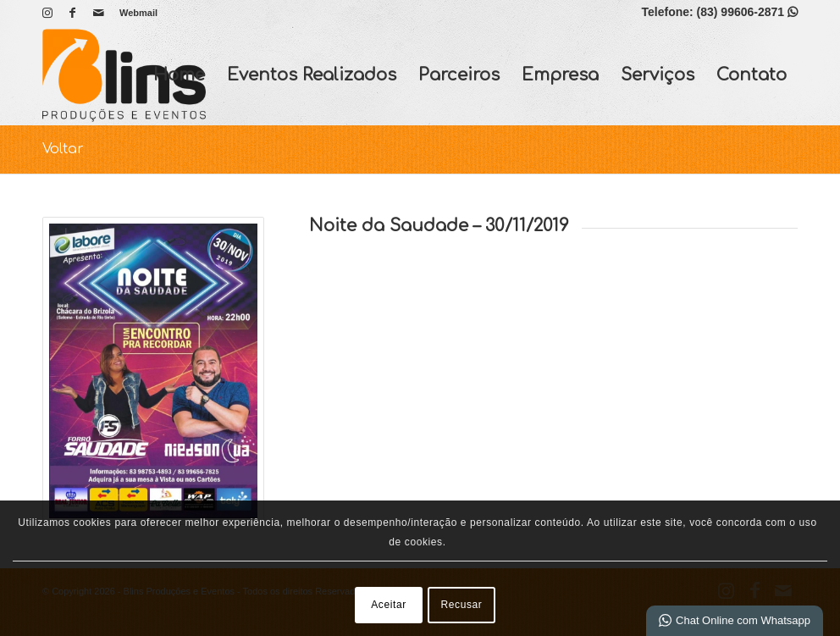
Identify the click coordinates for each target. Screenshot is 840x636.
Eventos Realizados (312, 75)
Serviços (658, 75)
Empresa (560, 75)
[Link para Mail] (98, 13)
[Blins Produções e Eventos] (124, 75)
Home (179, 75)
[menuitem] (134, 13)
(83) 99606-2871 (747, 12)
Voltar (63, 149)
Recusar (462, 605)
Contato (752, 75)
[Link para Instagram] (47, 13)
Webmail (138, 13)
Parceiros (459, 75)
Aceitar (389, 605)
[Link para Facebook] (72, 13)
